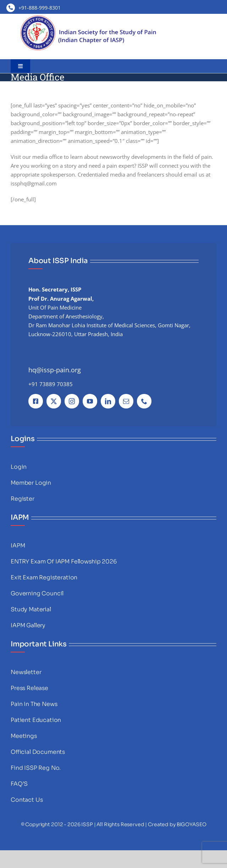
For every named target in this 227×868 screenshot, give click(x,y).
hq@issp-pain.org (55, 370)
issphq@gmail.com (34, 183)
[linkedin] (108, 401)
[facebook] (36, 401)
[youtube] (90, 401)
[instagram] (72, 401)
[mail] (126, 401)
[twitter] (54, 401)
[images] (89, 16)
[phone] (144, 401)
